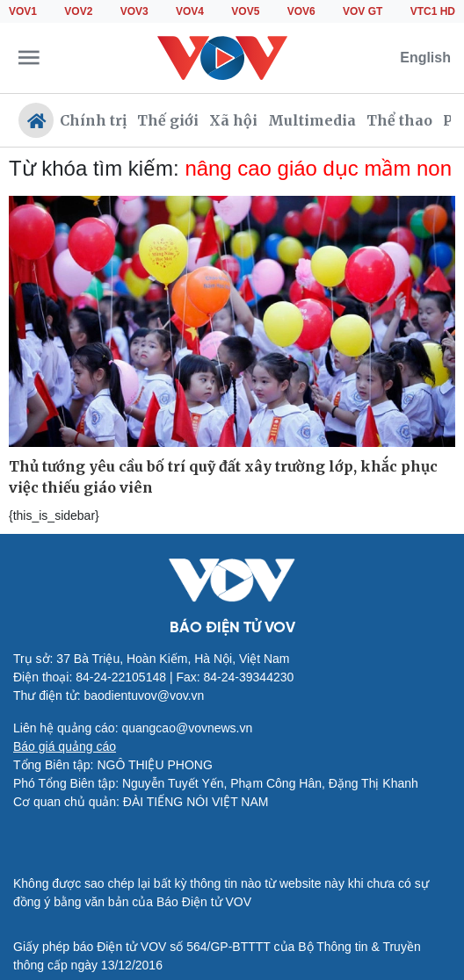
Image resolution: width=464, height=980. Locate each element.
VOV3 (134, 11)
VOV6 (301, 11)
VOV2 (78, 11)
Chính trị (93, 120)
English (425, 58)
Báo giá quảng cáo (65, 746)
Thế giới (168, 120)
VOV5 (245, 11)
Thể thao (399, 120)
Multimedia (312, 120)
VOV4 (190, 11)
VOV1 (23, 11)
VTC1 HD (433, 11)
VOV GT (362, 11)
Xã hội (233, 120)
